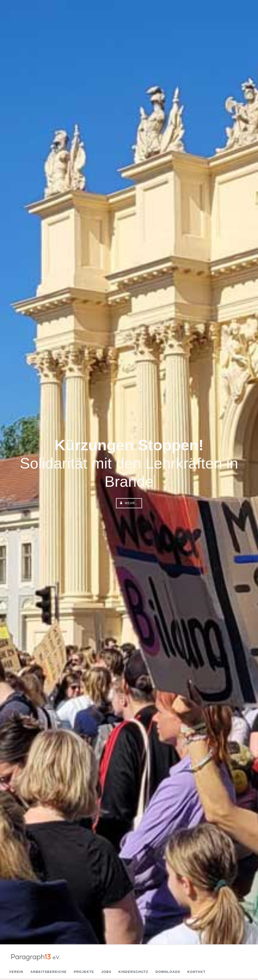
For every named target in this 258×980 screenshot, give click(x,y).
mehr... (131, 503)
